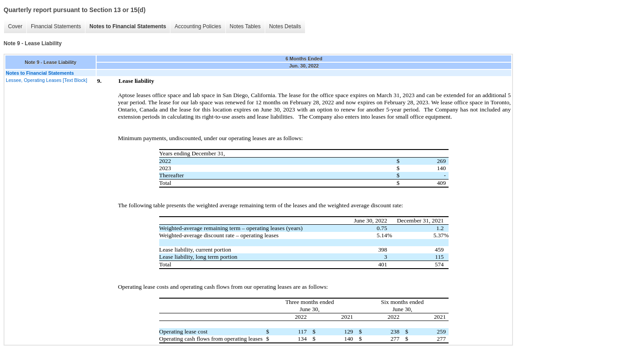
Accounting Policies (198, 26)
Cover (15, 26)
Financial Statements (56, 26)
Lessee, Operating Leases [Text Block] (47, 80)
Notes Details (285, 26)
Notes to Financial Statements (128, 26)
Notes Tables (245, 26)
